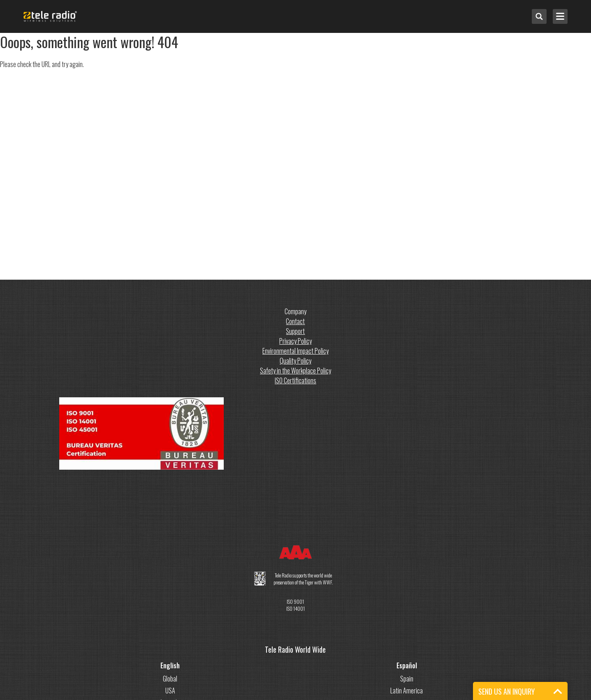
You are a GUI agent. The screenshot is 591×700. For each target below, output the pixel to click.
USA (170, 691)
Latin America (407, 691)
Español (407, 665)
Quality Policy (295, 361)
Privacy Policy (295, 341)
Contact (295, 321)
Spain (407, 679)
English (170, 665)
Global (170, 679)
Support (295, 331)
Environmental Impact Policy (295, 351)
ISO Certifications (295, 380)
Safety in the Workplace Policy (295, 371)
